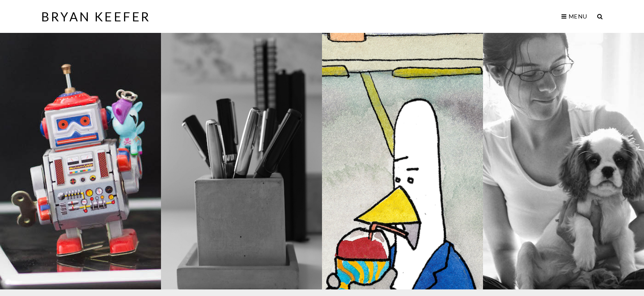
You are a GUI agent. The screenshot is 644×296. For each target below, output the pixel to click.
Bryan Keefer (96, 16)
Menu (574, 16)
